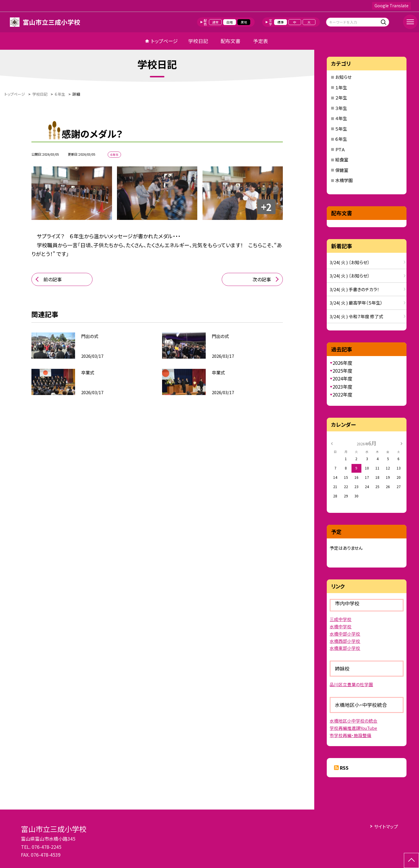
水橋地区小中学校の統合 (354, 721)
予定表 (261, 41)
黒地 (244, 22)
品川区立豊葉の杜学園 (351, 684)
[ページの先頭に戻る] (411, 860)
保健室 (342, 170)
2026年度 (342, 363)
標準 (280, 22)
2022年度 (342, 394)
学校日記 (198, 41)
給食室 (342, 160)
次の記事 (262, 279)
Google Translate (392, 6)
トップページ (164, 41)
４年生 (341, 118)
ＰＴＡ (340, 149)
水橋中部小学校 (345, 634)
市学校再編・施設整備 (350, 735)
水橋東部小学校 (345, 648)
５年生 (341, 129)
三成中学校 (341, 619)
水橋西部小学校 (345, 641)
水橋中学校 (341, 626)
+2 (266, 207)
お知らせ (343, 77)
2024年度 (342, 378)
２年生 (341, 98)
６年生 (341, 139)
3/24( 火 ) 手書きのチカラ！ (355, 289)
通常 (215, 22)
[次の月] (402, 443)
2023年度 (342, 387)
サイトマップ (386, 826)
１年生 (341, 87)
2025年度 (342, 371)
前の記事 (53, 279)
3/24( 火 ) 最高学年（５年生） (356, 303)
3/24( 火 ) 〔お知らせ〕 (350, 262)
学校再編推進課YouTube (353, 728)
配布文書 (230, 41)
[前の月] (332, 443)
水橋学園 (344, 180)
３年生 (341, 108)
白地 (230, 22)
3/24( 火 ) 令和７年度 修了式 (356, 316)
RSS (344, 768)
